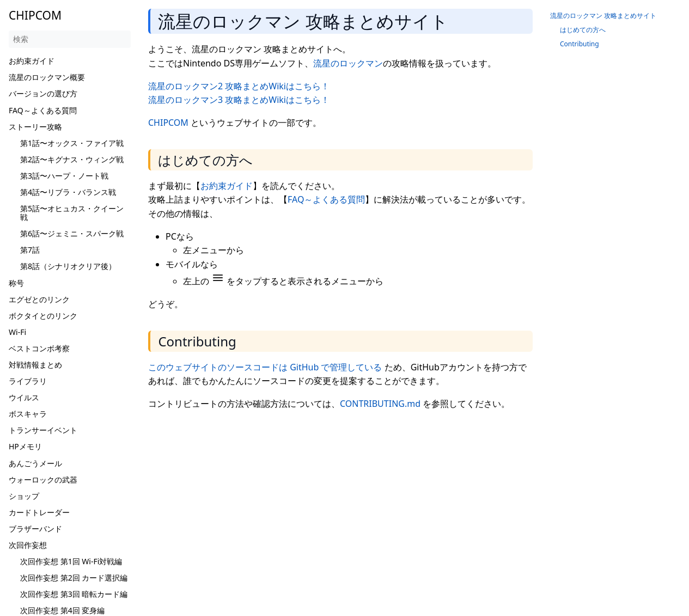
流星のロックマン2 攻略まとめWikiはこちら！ (239, 86)
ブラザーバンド (35, 529)
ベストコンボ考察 (39, 348)
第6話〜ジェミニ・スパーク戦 (72, 233)
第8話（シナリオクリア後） (68, 266)
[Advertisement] (344, 496)
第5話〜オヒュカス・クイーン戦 (72, 213)
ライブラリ (28, 381)
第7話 (30, 250)
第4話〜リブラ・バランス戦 (68, 192)
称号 (16, 283)
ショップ (24, 496)
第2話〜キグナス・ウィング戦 (72, 159)
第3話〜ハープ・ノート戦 (64, 176)
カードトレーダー (39, 512)
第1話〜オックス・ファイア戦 (72, 143)
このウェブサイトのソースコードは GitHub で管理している (265, 367)
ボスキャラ (28, 414)
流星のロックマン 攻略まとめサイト (603, 16)
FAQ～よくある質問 (43, 110)
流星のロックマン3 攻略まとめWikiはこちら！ (239, 100)
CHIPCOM (168, 123)
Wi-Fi (17, 332)
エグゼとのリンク (39, 299)
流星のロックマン (348, 63)
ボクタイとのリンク (43, 316)
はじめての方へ (583, 30)
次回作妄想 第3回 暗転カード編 (74, 594)
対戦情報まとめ (35, 365)
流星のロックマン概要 (47, 77)
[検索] (70, 39)
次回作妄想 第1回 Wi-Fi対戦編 (71, 561)
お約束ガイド (32, 61)
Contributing (580, 44)
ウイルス (24, 397)
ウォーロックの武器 (43, 480)
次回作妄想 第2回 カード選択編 (74, 578)
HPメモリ (25, 446)
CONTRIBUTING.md (380, 404)
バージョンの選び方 (43, 93)
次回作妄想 (28, 545)
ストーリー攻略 (35, 127)
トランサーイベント (43, 430)
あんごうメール (35, 463)
